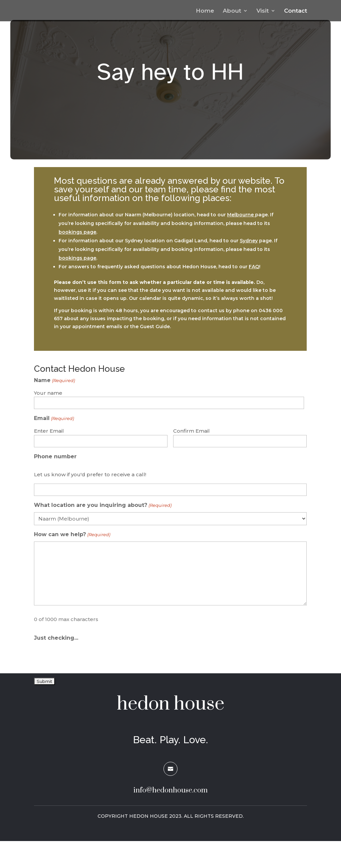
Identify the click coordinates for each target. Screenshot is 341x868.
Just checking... (56, 638)
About (232, 11)
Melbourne (240, 215)
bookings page (77, 232)
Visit (263, 11)
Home (205, 11)
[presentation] (85, 657)
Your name (48, 393)
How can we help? (72, 535)
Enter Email (49, 431)
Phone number (55, 456)
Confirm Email (191, 431)
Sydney (249, 241)
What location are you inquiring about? (103, 506)
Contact (296, 11)
